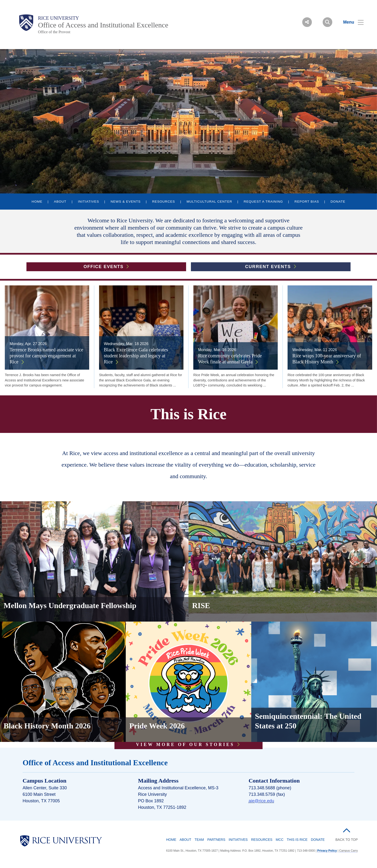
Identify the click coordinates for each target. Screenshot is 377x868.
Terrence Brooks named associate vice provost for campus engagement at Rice (46, 356)
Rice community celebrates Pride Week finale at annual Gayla (230, 359)
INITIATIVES (88, 202)
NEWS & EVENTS (126, 202)
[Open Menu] (350, 22)
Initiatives (238, 840)
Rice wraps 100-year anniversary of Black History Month (327, 359)
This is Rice (297, 840)
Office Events (103, 267)
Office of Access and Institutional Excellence (103, 25)
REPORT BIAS (307, 202)
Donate (318, 840)
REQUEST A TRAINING (263, 202)
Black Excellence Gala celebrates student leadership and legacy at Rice (136, 356)
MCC (280, 840)
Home (171, 840)
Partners (216, 840)
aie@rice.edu (261, 801)
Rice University (59, 18)
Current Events (268, 267)
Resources (262, 840)
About (185, 840)
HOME (37, 202)
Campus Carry (349, 851)
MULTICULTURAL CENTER (209, 202)
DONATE (338, 202)
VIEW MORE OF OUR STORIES (185, 745)
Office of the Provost (54, 32)
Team (199, 840)
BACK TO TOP (347, 840)
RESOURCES (164, 202)
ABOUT (60, 202)
